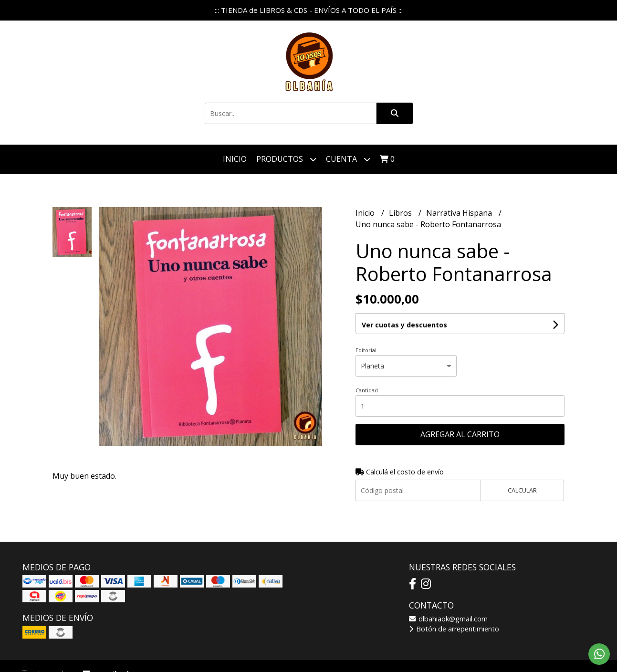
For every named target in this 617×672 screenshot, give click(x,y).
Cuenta (348, 159)
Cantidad (367, 390)
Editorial (366, 350)
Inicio (235, 159)
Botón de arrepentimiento (454, 629)
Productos (286, 159)
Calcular (522, 490)
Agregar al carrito (460, 434)
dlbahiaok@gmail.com (448, 619)
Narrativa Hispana (460, 213)
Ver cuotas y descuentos (404, 325)
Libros (401, 213)
